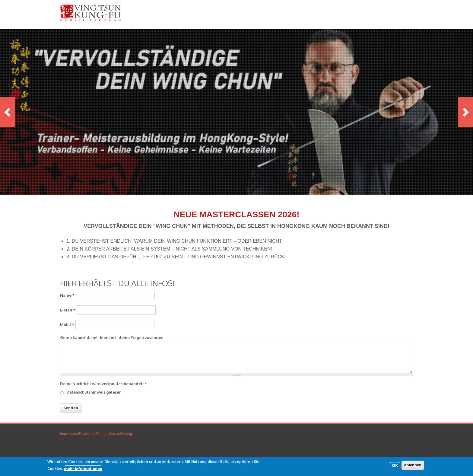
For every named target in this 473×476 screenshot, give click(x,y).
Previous (8, 112)
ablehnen (413, 466)
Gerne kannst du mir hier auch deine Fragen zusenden (112, 337)
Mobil (67, 324)
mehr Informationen (83, 469)
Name (67, 295)
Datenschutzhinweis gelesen (94, 392)
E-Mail (68, 310)
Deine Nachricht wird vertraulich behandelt (103, 384)
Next (465, 112)
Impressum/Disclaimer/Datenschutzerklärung (96, 434)
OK (395, 466)
